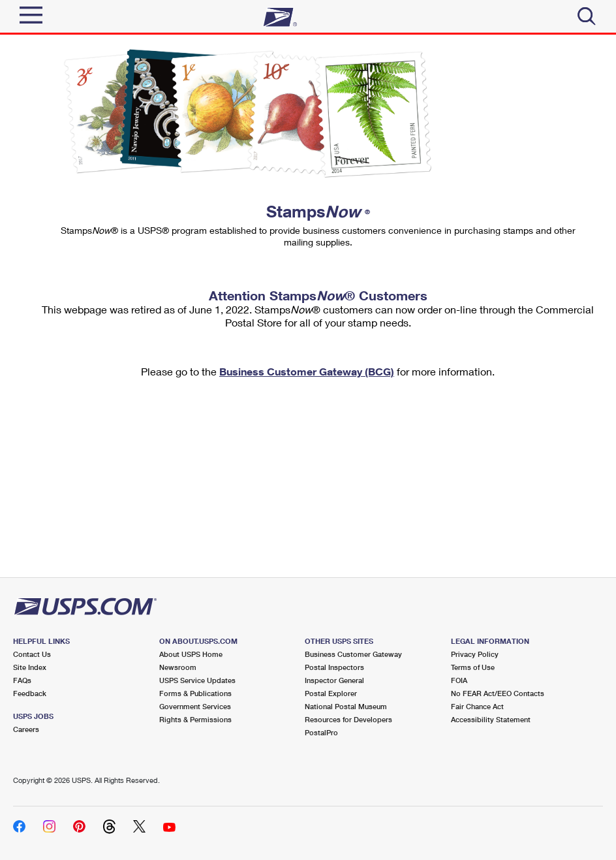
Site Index (30, 667)
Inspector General (334, 680)
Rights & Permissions (195, 719)
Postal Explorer (331, 693)
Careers (26, 729)
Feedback (30, 693)
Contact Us (32, 654)
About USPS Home (191, 654)
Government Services (195, 706)
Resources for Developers (348, 719)
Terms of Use (473, 667)
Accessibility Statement (491, 719)
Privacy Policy (475, 654)
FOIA (459, 680)
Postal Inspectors (334, 667)
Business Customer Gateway (353, 654)
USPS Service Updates (197, 680)
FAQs (22, 680)
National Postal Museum (346, 706)
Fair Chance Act (477, 706)
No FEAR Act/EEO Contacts (498, 693)
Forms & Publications (195, 693)
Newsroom (178, 667)
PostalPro (321, 732)
